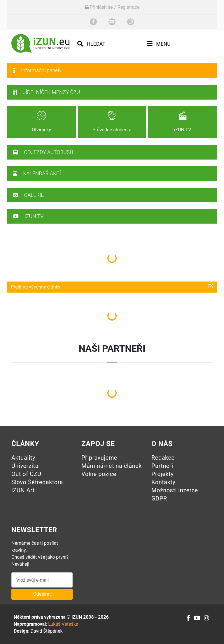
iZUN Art (23, 490)
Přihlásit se (99, 7)
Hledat (91, 44)
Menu (159, 44)
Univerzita (25, 466)
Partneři (162, 466)
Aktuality (23, 458)
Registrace (128, 7)
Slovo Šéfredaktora (37, 482)
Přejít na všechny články (112, 287)
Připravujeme (99, 458)
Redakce (163, 458)
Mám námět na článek (112, 466)
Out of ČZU (26, 474)
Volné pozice (99, 474)
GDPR (159, 498)
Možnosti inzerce (175, 490)
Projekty (162, 474)
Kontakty (163, 482)
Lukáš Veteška (63, 624)
